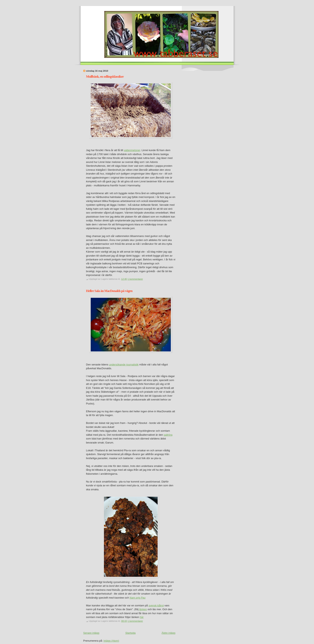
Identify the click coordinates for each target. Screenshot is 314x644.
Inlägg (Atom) (111, 641)
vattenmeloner (132, 150)
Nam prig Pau (137, 598)
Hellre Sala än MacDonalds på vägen (109, 291)
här (142, 617)
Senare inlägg (91, 633)
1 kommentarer (135, 279)
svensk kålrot (156, 605)
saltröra (168, 435)
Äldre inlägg (169, 633)
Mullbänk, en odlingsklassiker (105, 77)
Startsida (130, 633)
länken (143, 609)
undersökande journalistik (124, 365)
